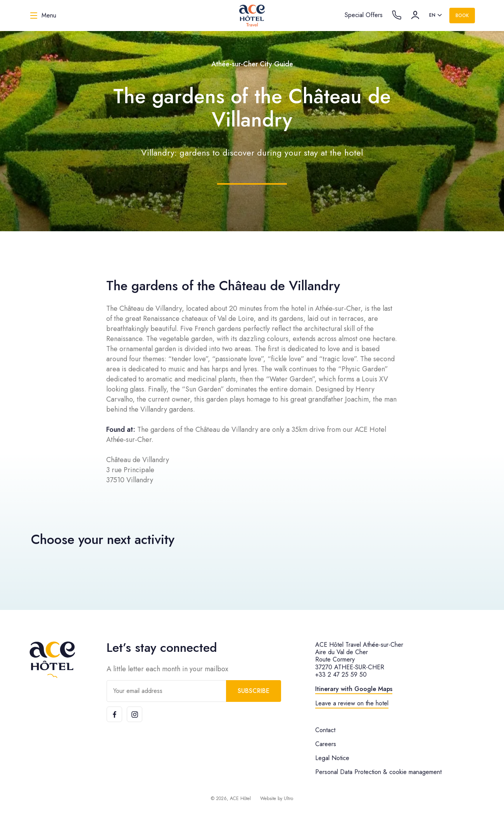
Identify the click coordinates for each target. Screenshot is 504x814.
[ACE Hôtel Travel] (252, 16)
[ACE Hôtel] (52, 660)
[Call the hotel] (397, 15)
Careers (326, 744)
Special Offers (364, 15)
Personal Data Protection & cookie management (378, 772)
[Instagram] (135, 714)
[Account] (415, 15)
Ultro (288, 798)
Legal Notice (332, 758)
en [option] (432, 15)
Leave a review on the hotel (352, 703)
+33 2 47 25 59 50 (341, 675)
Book (462, 16)
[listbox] (436, 16)
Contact (325, 730)
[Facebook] (114, 714)
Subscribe (254, 691)
